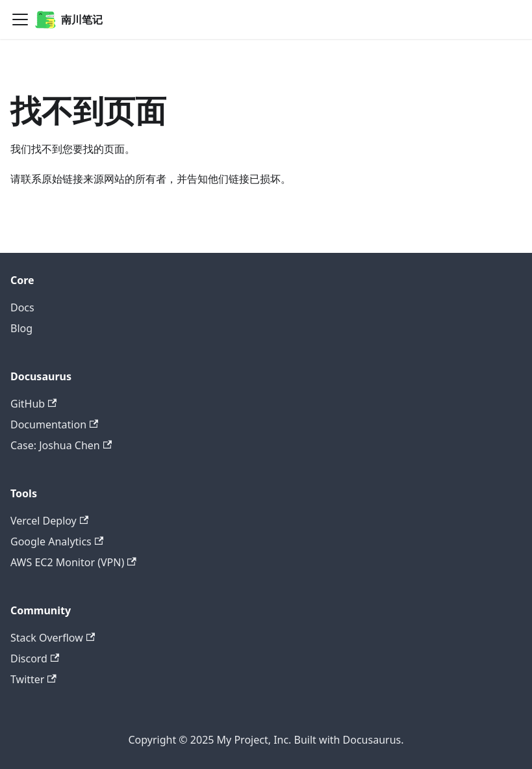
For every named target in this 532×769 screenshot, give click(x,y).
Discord (35, 658)
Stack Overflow (53, 638)
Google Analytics (57, 541)
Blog (21, 328)
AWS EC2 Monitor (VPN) (73, 562)
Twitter (33, 679)
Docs (22, 307)
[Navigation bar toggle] (20, 20)
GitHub (33, 404)
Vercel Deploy (49, 521)
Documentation (54, 424)
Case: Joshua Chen (61, 445)
